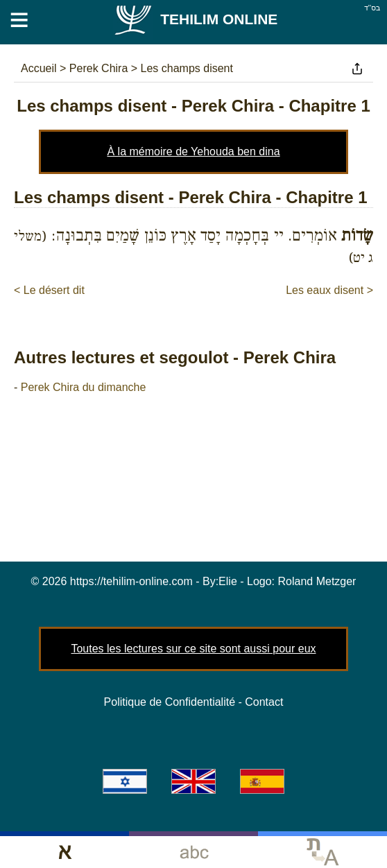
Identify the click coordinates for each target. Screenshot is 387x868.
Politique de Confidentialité (170, 702)
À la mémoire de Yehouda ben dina (193, 151)
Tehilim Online (195, 19)
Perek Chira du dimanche (84, 387)
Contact (264, 702)
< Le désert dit (49, 290)
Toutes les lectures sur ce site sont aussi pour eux (193, 649)
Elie (228, 581)
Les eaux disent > (329, 290)
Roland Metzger (317, 581)
